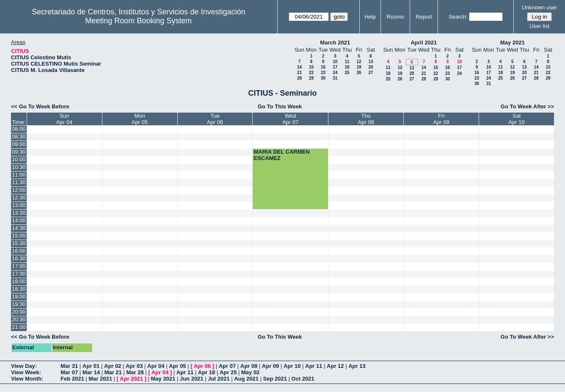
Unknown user (539, 7)
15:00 (19, 236)
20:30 (19, 319)
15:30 (19, 243)
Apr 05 (177, 366)
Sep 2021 (275, 379)
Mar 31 (69, 366)
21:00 (19, 327)
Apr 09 (270, 366)
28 (299, 78)
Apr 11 (314, 366)
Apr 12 (335, 366)
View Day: (24, 366)
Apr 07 (227, 366)
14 (299, 67)
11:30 (19, 182)
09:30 (19, 152)
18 (347, 67)
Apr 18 (207, 372)
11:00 (19, 175)
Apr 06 (202, 366)
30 (323, 78)
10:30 (19, 167)
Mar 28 (135, 372)
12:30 (19, 197)
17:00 (19, 266)
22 (311, 73)
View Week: (26, 372)
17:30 (19, 274)
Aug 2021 (246, 379)
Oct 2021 (303, 379)
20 (371, 67)
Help (370, 17)
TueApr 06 (215, 119)
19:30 (19, 304)
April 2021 (424, 43)
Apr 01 (91, 366)
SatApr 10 (516, 119)
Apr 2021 (131, 379)
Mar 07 (69, 372)
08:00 (19, 129)
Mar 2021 (100, 379)
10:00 (19, 159)
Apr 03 (134, 366)
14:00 (19, 220)
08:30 (19, 137)
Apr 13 (357, 366)
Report (424, 17)
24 (335, 73)
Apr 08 (249, 366)
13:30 (19, 213)
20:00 (19, 312)
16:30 (19, 258)
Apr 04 (156, 366)
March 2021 (335, 43)
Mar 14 (91, 372)
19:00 (19, 297)
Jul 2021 (219, 379)
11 (347, 62)
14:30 (19, 228)
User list (539, 26)
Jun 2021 (192, 379)
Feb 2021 (72, 379)
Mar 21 (113, 372)
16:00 (19, 251)
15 (311, 67)
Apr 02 (113, 366)
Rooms (395, 17)
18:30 (19, 289)
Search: (458, 17)
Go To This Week (280, 106)
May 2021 (513, 43)
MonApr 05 (140, 119)
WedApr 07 (290, 119)
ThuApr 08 (366, 119)
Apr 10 (292, 366)
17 (335, 67)
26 (359, 73)
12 (359, 62)
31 (335, 78)
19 (359, 67)
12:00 (19, 190)
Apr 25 (228, 372)
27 (371, 73)
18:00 (19, 281)
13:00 (19, 205)
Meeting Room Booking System (138, 21)
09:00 (19, 144)
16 (323, 67)
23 (323, 73)
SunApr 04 (64, 119)
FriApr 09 (441, 119)
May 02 (250, 372)
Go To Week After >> (527, 106)
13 (371, 62)
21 (299, 73)
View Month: (27, 379)
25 (347, 73)
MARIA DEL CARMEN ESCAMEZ (281, 155)
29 (311, 78)
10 (335, 62)
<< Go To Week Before (40, 106)
